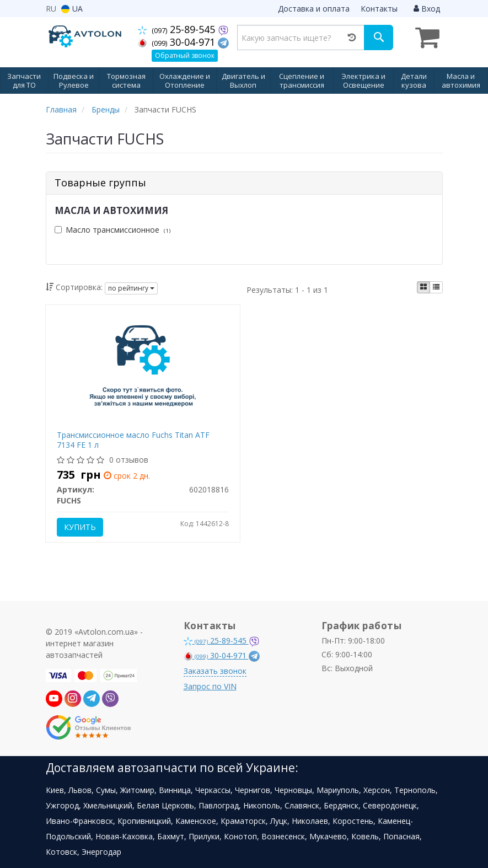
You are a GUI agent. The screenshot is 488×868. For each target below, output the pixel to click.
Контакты (379, 9)
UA (72, 9)
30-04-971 (178, 42)
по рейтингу (131, 288)
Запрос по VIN (210, 686)
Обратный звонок (185, 55)
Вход (427, 9)
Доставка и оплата (314, 9)
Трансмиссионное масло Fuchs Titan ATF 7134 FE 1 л (133, 440)
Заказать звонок (215, 671)
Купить (80, 527)
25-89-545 (178, 29)
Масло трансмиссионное (112, 230)
